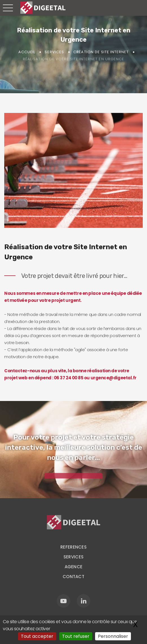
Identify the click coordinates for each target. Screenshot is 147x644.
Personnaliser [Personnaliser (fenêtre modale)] (113, 636)
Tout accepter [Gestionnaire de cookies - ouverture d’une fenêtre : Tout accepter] (37, 636)
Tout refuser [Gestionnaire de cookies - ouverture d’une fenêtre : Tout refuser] (76, 636)
